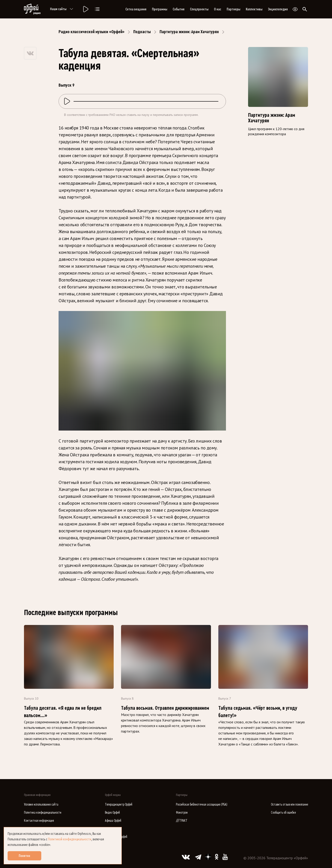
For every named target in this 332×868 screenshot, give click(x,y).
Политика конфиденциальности (43, 813)
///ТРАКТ (182, 821)
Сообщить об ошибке (283, 813)
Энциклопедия (278, 9)
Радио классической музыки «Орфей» (92, 32)
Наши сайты (62, 9)
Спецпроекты (199, 9)
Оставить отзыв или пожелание (289, 805)
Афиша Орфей (113, 821)
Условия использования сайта (41, 805)
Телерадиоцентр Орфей (119, 805)
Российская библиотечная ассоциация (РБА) (202, 805)
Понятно (24, 856)
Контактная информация (39, 821)
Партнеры (233, 9)
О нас (218, 9)
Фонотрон (182, 813)
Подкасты (142, 32)
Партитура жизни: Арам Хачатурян (189, 32)
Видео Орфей (112, 813)
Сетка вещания (136, 9)
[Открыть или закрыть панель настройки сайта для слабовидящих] (295, 9)
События (179, 9)
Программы (160, 9)
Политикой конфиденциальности (70, 839)
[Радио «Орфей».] (85, 9)
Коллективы (254, 9)
